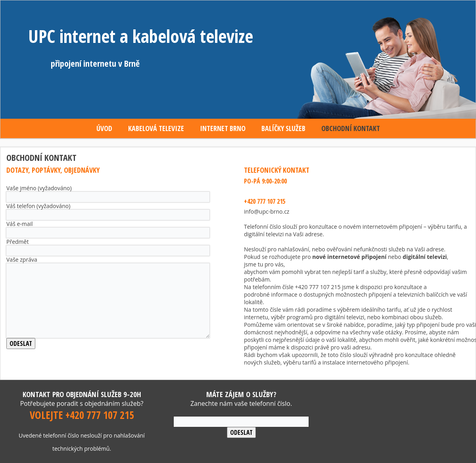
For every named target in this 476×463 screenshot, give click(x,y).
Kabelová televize (156, 128)
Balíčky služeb (283, 128)
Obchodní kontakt (351, 128)
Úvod (104, 128)
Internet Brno (223, 128)
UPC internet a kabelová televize (141, 36)
